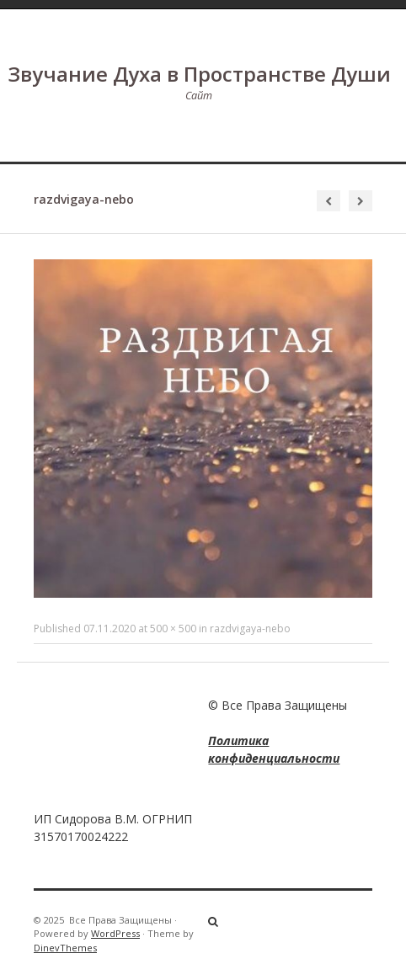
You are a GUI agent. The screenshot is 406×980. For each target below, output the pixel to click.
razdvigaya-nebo (250, 628)
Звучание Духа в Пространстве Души (199, 74)
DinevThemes (65, 948)
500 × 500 (173, 628)
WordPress (115, 933)
